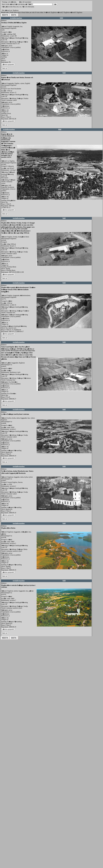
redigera (34, 64)
